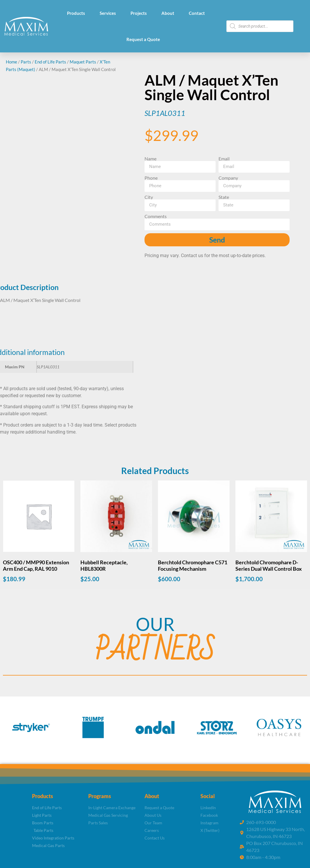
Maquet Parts (83, 62)
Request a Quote (143, 39)
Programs (100, 796)
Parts (26, 62)
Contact (197, 13)
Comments (156, 216)
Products (76, 13)
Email (224, 159)
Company (228, 178)
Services (108, 13)
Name (150, 159)
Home (12, 62)
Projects (139, 13)
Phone (151, 178)
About (168, 13)
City (149, 197)
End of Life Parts (50, 62)
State (224, 197)
